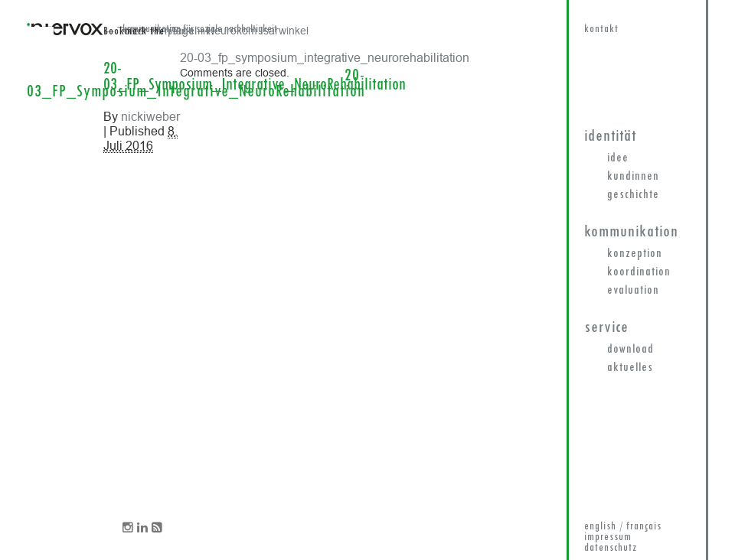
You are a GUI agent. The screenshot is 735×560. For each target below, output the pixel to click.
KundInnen (633, 177)
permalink (189, 32)
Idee (618, 158)
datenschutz (611, 548)
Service (606, 328)
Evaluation (633, 291)
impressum (608, 537)
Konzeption (635, 254)
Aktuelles (630, 368)
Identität (610, 137)
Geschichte (633, 195)
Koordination (639, 272)
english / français (623, 527)
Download (630, 350)
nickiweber (150, 116)
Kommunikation (631, 232)
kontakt (601, 29)
